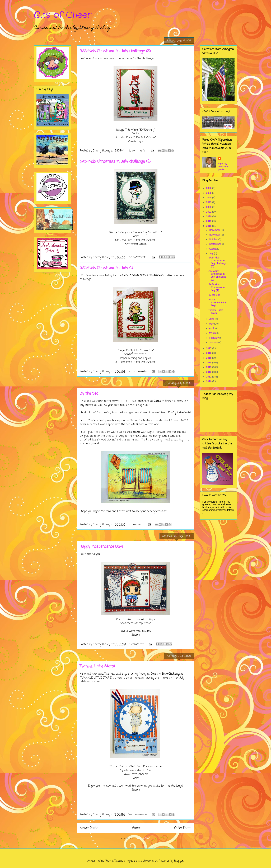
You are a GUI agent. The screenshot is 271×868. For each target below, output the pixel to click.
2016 (209, 353)
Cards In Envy (162, 401)
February (214, 338)
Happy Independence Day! (101, 547)
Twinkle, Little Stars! (97, 666)
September (215, 244)
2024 (209, 198)
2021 (209, 212)
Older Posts (183, 828)
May (212, 324)
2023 (209, 202)
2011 (209, 377)
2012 (209, 372)
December (215, 230)
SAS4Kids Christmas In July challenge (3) (115, 51)
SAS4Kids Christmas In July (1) (106, 268)
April (212, 328)
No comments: (137, 151)
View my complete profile (223, 166)
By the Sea (89, 394)
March (213, 333)
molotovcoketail (148, 861)
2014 (209, 362)
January (214, 342)
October (214, 239)
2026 (209, 188)
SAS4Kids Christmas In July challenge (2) (115, 161)
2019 (209, 221)
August (213, 249)
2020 (209, 216)
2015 (209, 358)
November (215, 235)
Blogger (179, 861)
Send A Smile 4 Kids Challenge (141, 276)
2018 (209, 226)
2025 (209, 193)
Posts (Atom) (144, 838)
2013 (209, 367)
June (212, 319)
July (211, 253)
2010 (209, 381)
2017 (209, 348)
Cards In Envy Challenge (165, 674)
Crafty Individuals (179, 413)
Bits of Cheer (63, 15)
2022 (209, 207)
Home (136, 828)
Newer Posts (89, 828)
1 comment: (136, 525)
